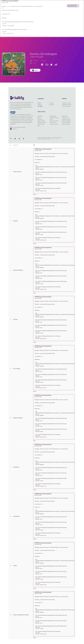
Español (40, 105)
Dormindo (40, 116)
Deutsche (52, 105)
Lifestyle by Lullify (66, 103)
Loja (41, 6)
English (39, 103)
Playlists (23, 6)
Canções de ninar (66, 119)
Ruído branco (53, 122)
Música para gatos (66, 121)
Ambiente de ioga (54, 118)
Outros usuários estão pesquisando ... (34, 9)
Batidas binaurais (42, 122)
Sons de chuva (41, 124)
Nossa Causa (52, 6)
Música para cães (54, 121)
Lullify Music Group (67, 105)
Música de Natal (66, 124)
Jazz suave (40, 119)
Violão (51, 119)
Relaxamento (53, 116)
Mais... (39, 126)
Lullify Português (37, 57)
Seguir (36, 70)
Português (40, 106)
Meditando (65, 116)
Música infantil (41, 121)
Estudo (39, 118)
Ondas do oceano (54, 124)
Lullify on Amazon (66, 106)
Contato (60, 6)
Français (51, 103)
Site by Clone (55, 139)
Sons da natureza (66, 122)
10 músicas (34, 61)
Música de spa (65, 118)
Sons (32, 6)
